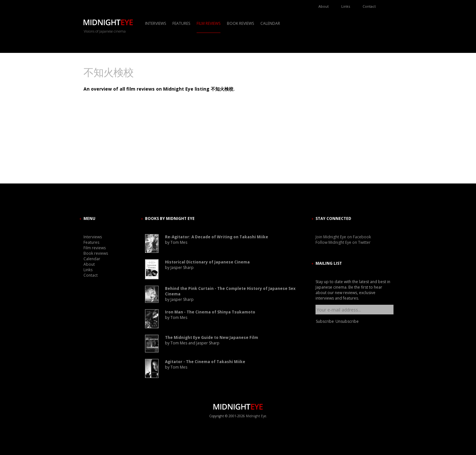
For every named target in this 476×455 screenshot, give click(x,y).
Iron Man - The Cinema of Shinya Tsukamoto (210, 312)
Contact (369, 6)
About (324, 6)
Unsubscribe (347, 321)
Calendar (270, 23)
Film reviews (209, 23)
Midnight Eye (256, 416)
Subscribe (325, 321)
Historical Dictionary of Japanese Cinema (207, 262)
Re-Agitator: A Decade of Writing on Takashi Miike (217, 237)
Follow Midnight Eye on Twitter (343, 242)
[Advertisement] (335, 124)
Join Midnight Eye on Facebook (343, 237)
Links (346, 6)
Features (181, 23)
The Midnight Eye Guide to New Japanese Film (212, 337)
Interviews (155, 23)
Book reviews (240, 23)
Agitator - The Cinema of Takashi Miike (205, 362)
